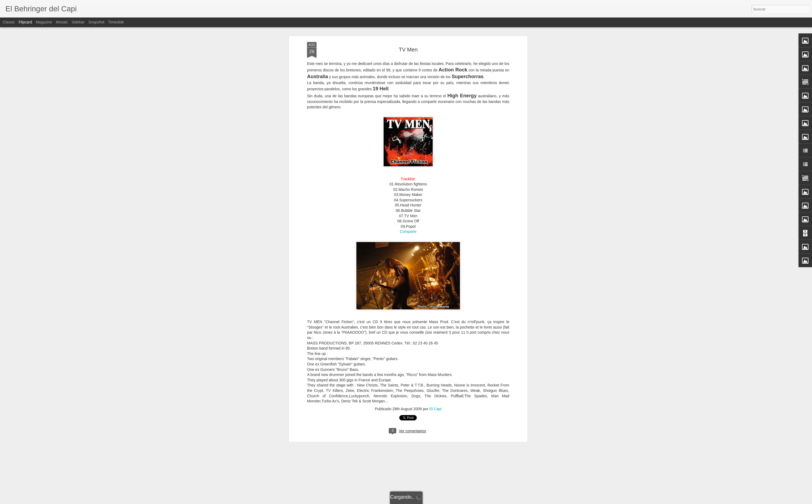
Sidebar (78, 22)
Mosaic (62, 22)
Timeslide (116, 22)
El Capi (436, 387)
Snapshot (96, 22)
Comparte (408, 210)
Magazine (44, 22)
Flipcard (25, 22)
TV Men (408, 27)
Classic (9, 22)
